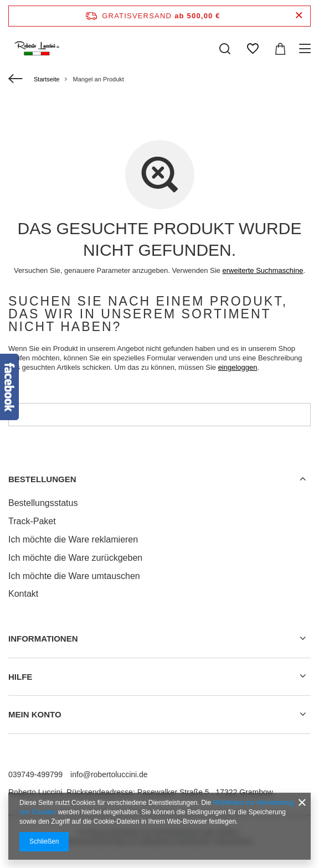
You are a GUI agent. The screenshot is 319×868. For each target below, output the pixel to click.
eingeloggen (238, 367)
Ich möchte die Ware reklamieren (73, 539)
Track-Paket (32, 521)
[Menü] (307, 49)
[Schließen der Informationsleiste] (299, 16)
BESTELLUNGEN (42, 479)
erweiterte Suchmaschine (263, 270)
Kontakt (23, 594)
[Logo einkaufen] (38, 49)
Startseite (47, 79)
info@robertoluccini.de (109, 774)
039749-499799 (35, 774)
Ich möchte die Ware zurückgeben (75, 558)
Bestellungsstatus (43, 503)
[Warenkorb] (280, 49)
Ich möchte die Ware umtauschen (74, 576)
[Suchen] (225, 49)
